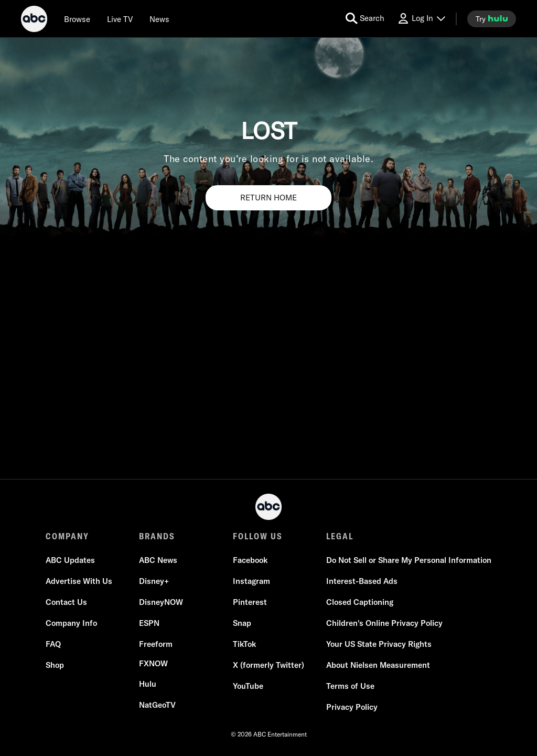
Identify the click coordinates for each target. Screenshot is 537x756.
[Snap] (242, 623)
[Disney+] (154, 581)
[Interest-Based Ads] (362, 581)
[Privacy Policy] (352, 707)
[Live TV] (120, 19)
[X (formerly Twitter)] (268, 665)
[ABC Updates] (70, 560)
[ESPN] (149, 623)
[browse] (77, 19)
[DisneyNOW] (161, 602)
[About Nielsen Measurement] (378, 665)
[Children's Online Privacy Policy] (384, 623)
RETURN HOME (268, 198)
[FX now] (153, 664)
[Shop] (55, 665)
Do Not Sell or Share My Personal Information (409, 560)
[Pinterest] (250, 602)
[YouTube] (248, 686)
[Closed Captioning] (360, 602)
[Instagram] (251, 581)
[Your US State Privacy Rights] (379, 644)
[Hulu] (148, 684)
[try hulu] (492, 19)
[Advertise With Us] (79, 581)
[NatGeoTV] (157, 705)
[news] (159, 19)
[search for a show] (365, 19)
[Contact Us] (66, 602)
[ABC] (34, 20)
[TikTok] (244, 644)
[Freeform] (156, 644)
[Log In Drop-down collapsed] (421, 19)
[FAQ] (53, 644)
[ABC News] (158, 560)
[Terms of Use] (350, 686)
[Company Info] (71, 623)
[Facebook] (250, 560)
